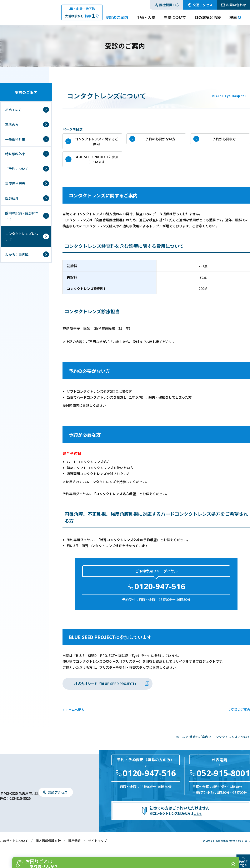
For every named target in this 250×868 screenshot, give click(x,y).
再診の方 (12, 124)
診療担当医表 (15, 183)
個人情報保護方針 (48, 848)
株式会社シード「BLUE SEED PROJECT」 (106, 691)
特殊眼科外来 (15, 154)
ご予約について (17, 169)
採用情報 (74, 848)
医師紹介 (12, 198)
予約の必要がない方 (160, 141)
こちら (198, 821)
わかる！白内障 (17, 254)
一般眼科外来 (15, 139)
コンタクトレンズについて (22, 237)
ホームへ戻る (75, 717)
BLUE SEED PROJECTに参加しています (96, 165)
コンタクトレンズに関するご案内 (96, 143)
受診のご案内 (26, 92)
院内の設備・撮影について (22, 216)
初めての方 (14, 110)
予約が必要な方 (224, 141)
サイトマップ (97, 848)
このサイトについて (14, 848)
